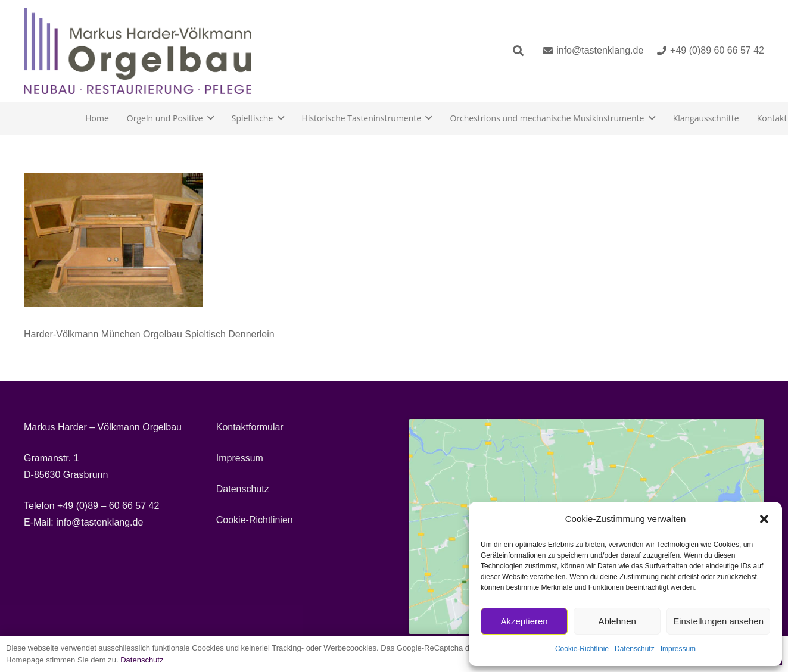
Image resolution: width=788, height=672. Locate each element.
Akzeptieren (524, 621)
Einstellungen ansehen (718, 621)
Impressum (678, 649)
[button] (764, 519)
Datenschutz (635, 649)
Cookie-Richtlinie (582, 649)
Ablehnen (617, 621)
